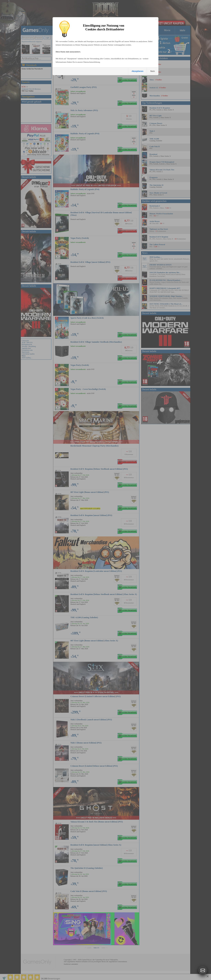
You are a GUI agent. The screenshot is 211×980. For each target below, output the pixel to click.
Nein (153, 71)
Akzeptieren (137, 71)
